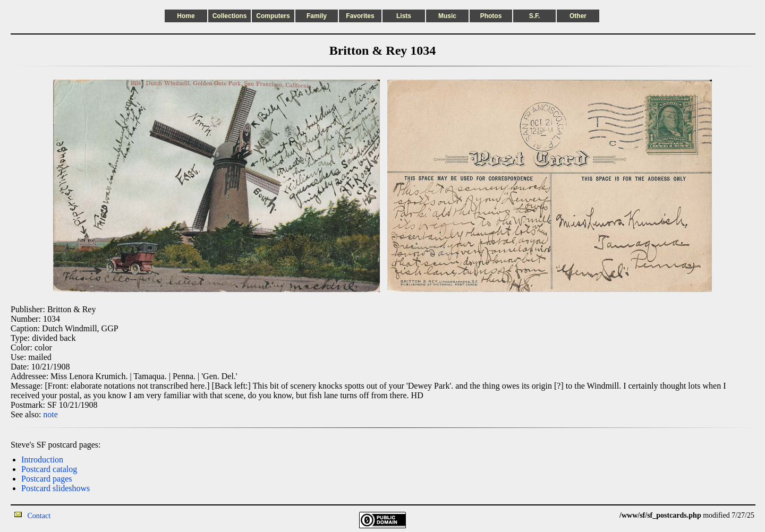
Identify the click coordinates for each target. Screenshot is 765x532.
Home (186, 16)
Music (447, 16)
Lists (404, 16)
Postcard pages (47, 479)
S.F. (535, 16)
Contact (39, 516)
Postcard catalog (49, 469)
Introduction (42, 460)
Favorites (360, 16)
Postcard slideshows (56, 488)
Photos (491, 16)
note (50, 414)
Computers (273, 16)
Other (578, 16)
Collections (230, 16)
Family (317, 16)
